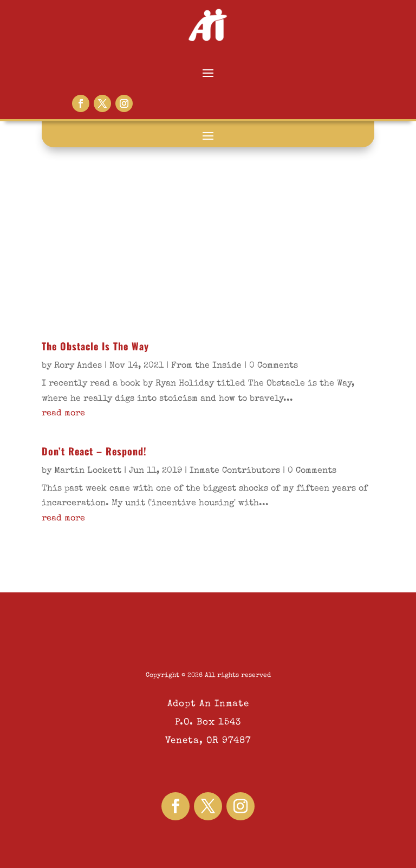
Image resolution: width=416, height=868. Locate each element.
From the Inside (206, 366)
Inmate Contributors (235, 471)
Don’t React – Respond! (96, 451)
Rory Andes (78, 366)
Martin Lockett (88, 471)
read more (63, 414)
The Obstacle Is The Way (95, 346)
